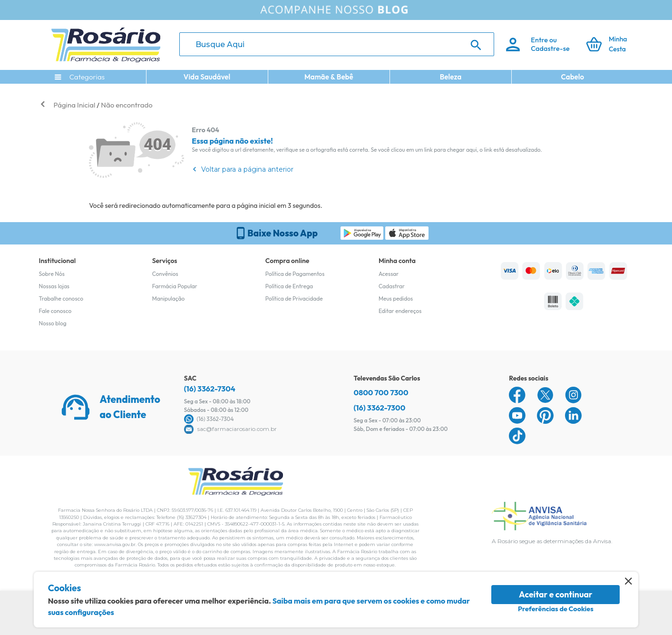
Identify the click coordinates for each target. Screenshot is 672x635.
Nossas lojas (54, 286)
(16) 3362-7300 (380, 408)
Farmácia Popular (175, 286)
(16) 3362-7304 (210, 389)
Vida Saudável (207, 77)
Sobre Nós (52, 274)
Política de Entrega (289, 286)
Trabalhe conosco (61, 298)
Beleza (451, 77)
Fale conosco (55, 311)
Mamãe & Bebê (329, 77)
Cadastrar (392, 286)
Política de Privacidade (294, 298)
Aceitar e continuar (556, 594)
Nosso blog (53, 323)
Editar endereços (400, 311)
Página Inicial (75, 105)
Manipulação (169, 298)
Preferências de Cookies (556, 609)
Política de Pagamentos (295, 274)
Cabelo (572, 77)
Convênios (165, 274)
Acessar (389, 274)
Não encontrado (127, 105)
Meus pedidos (396, 298)
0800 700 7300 (381, 392)
